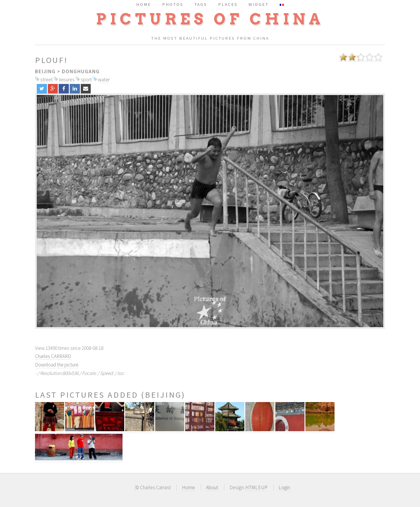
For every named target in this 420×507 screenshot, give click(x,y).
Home (188, 487)
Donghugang (81, 71)
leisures (67, 80)
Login (284, 487)
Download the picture (57, 365)
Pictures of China (210, 19)
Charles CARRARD (53, 356)
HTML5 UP (256, 487)
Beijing (45, 71)
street (47, 80)
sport (86, 80)
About (212, 487)
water (104, 80)
